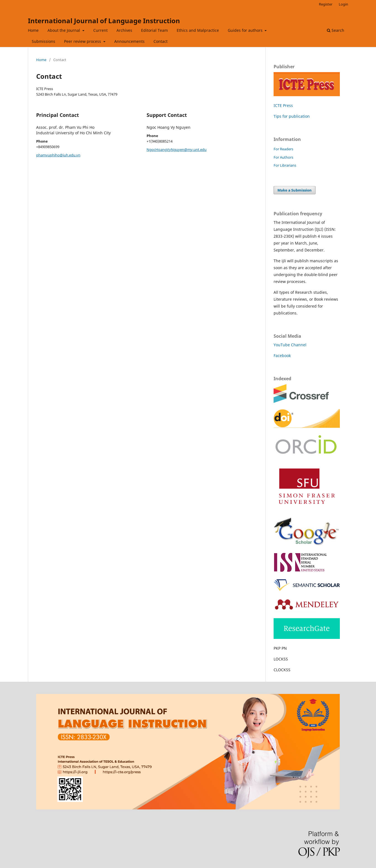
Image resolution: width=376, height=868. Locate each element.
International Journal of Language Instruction (104, 21)
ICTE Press (283, 105)
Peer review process (83, 41)
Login (343, 4)
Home (33, 30)
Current (100, 30)
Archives (124, 30)
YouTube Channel (290, 345)
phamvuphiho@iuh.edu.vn (58, 155)
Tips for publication (292, 116)
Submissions (43, 41)
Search (336, 30)
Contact (161, 41)
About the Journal (64, 30)
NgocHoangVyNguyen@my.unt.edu (177, 150)
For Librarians (285, 165)
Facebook (282, 356)
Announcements (129, 41)
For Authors (283, 157)
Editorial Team (154, 30)
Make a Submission (295, 190)
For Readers (283, 149)
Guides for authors (246, 30)
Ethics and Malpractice (198, 30)
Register (326, 4)
